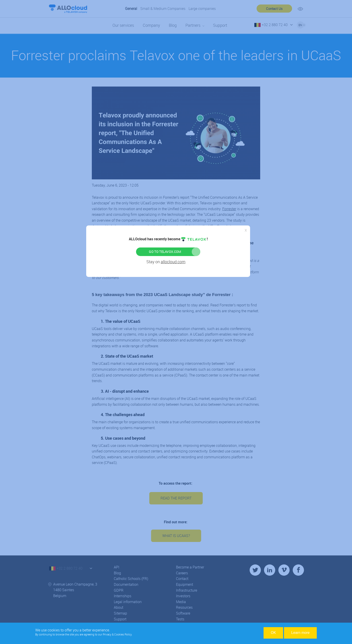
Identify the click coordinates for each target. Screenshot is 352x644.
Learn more (300, 633)
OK (273, 633)
